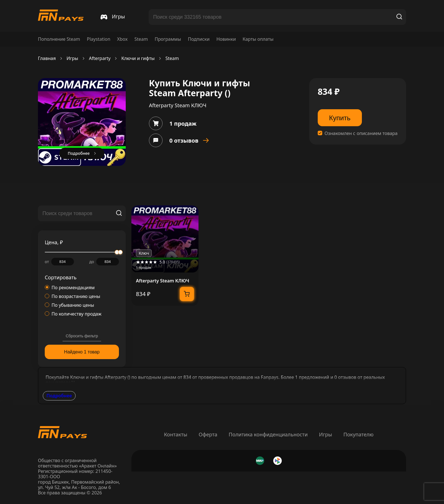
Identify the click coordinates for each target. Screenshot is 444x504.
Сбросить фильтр (82, 336)
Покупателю (358, 434)
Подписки (199, 39)
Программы (168, 39)
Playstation (99, 39)
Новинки (226, 39)
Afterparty (100, 58)
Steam (141, 39)
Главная (47, 58)
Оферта (208, 434)
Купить (340, 118)
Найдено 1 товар (82, 352)
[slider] (120, 252)
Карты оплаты (258, 39)
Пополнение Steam (59, 39)
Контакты (176, 434)
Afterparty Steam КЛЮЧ (163, 281)
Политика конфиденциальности (268, 434)
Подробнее (59, 396)
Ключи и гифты (138, 58)
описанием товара (377, 133)
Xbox (122, 39)
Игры (72, 58)
